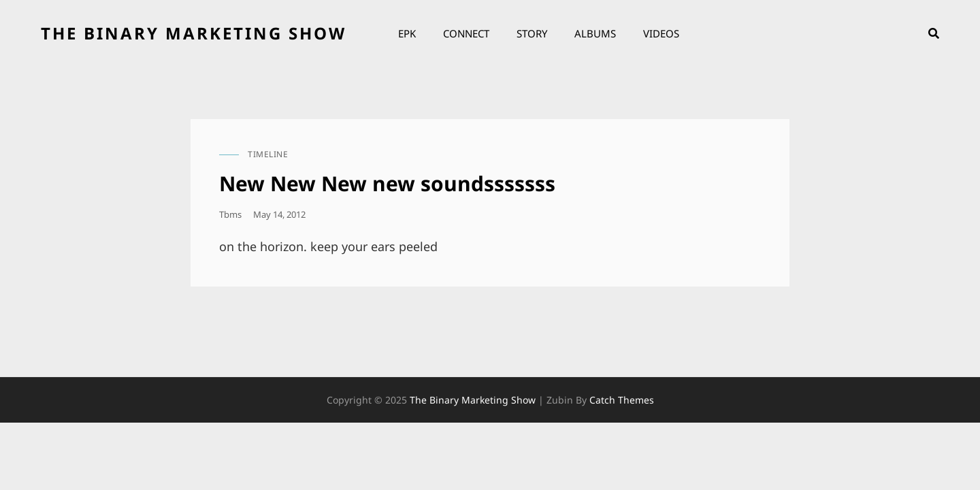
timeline (268, 154)
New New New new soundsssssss (387, 183)
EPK (407, 33)
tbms (230, 214)
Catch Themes (622, 400)
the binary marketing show (194, 33)
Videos (661, 33)
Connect (466, 33)
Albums (595, 33)
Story (532, 33)
